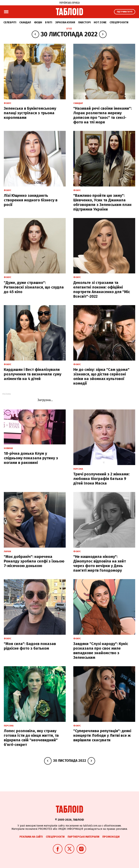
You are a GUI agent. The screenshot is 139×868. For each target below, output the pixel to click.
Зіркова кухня (65, 22)
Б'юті (49, 22)
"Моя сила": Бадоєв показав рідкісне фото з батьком (30, 646)
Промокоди (111, 837)
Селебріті (10, 22)
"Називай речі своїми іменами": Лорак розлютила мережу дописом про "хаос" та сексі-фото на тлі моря (103, 115)
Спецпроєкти (119, 22)
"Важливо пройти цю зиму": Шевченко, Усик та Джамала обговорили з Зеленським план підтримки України (102, 202)
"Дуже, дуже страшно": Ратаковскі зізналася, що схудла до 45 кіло (34, 287)
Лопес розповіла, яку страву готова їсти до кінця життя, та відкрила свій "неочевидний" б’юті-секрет (31, 738)
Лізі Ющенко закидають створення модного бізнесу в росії (31, 200)
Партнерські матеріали (83, 837)
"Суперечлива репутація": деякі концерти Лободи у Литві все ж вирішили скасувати (102, 735)
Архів (69, 29)
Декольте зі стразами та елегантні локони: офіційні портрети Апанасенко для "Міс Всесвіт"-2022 (102, 289)
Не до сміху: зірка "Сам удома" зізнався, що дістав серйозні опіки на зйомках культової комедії (101, 376)
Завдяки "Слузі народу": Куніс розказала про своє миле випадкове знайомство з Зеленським (101, 651)
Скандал (25, 22)
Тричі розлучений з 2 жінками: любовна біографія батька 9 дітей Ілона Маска (101, 479)
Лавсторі (84, 22)
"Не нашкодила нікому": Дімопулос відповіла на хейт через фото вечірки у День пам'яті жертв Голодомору (100, 563)
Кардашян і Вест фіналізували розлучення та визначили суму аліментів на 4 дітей (33, 374)
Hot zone (100, 22)
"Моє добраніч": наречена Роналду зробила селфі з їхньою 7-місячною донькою (34, 561)
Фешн (38, 22)
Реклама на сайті (31, 837)
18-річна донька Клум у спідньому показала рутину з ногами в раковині (31, 458)
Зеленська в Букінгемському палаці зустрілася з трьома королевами (30, 113)
